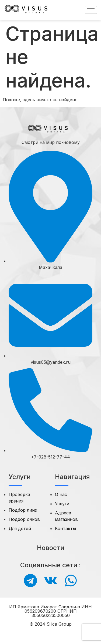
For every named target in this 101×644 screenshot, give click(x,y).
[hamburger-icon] (91, 10)
